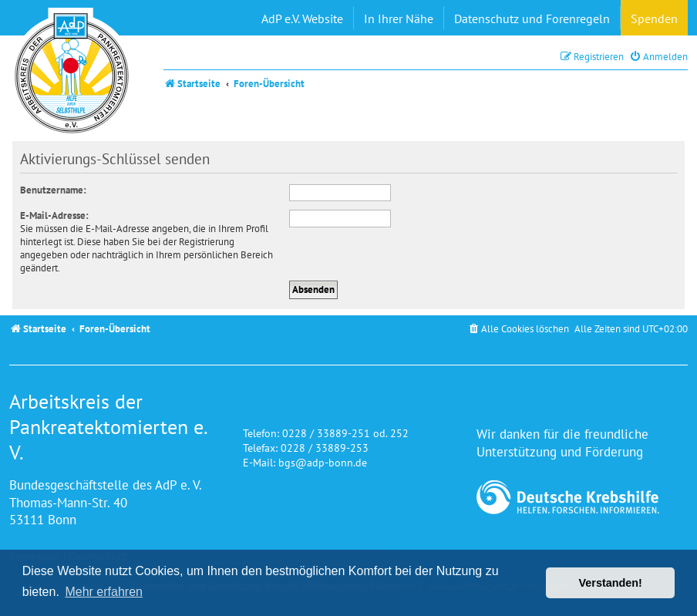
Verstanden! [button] (611, 583)
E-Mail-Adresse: (54, 215)
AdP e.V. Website (302, 19)
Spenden (654, 19)
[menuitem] (658, 57)
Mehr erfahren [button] (104, 592)
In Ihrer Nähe (399, 19)
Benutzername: (53, 190)
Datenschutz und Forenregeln (532, 19)
